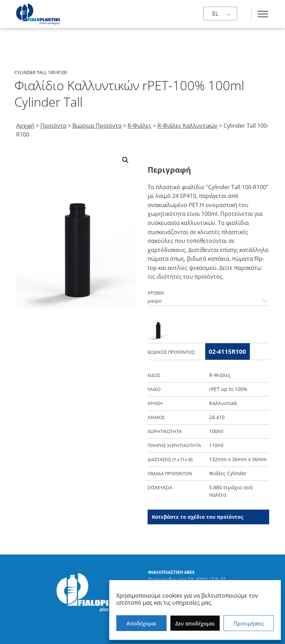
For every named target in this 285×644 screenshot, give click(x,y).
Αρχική (25, 126)
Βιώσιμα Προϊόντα (97, 126)
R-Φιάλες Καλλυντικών (187, 126)
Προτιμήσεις (249, 623)
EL (215, 14)
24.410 (217, 417)
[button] (125, 160)
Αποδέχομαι (141, 623)
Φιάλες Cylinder (228, 473)
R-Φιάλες (140, 126)
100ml (216, 431)
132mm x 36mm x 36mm (238, 459)
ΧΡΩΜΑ (156, 293)
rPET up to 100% (228, 389)
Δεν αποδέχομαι (195, 623)
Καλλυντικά (223, 403)
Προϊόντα (53, 126)
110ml (216, 445)
